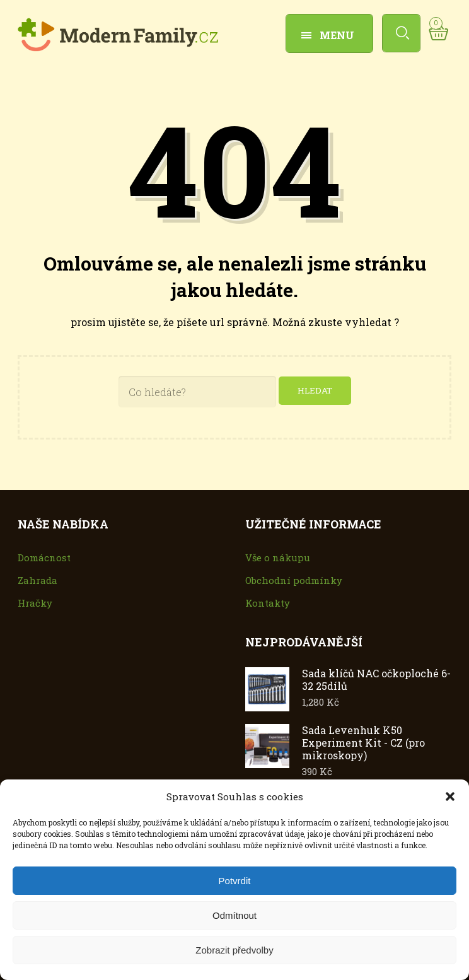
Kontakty (268, 604)
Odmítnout (234, 915)
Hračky (35, 604)
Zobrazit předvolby (234, 950)
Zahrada (38, 581)
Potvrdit (235, 881)
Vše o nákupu (278, 558)
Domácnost (44, 558)
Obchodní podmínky (294, 581)
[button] (450, 796)
